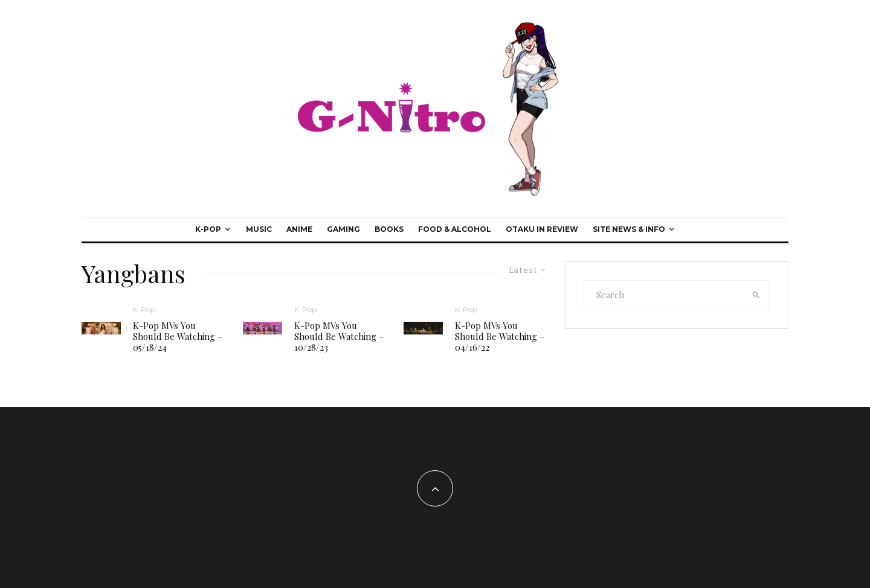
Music (259, 229)
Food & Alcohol (455, 229)
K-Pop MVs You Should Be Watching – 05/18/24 (178, 336)
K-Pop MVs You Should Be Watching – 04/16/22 (500, 336)
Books (389, 229)
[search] (756, 295)
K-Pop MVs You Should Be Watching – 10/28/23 (339, 336)
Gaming (343, 229)
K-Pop (208, 229)
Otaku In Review (542, 229)
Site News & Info (629, 229)
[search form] (664, 295)
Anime (299, 229)
